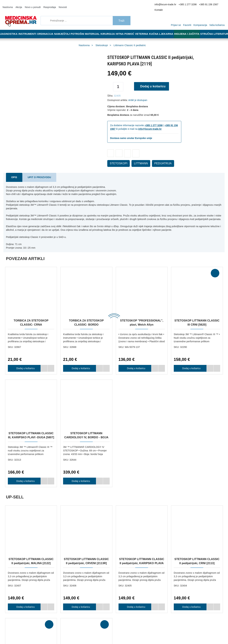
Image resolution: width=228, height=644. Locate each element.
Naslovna (7, 5)
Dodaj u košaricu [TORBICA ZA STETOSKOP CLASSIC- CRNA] (24, 360)
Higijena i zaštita (189, 29)
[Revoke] (85, 633)
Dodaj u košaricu (154, 82)
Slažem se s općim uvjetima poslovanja (180, 631)
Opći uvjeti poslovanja (70, 521)
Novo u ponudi (30, 5)
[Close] (49, 633)
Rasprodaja (45, 5)
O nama (63, 516)
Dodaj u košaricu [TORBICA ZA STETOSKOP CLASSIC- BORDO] (80, 360)
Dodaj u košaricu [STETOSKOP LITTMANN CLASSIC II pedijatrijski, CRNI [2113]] (190, 486)
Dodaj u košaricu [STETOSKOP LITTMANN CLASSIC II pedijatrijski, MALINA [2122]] (24, 486)
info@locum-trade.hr (167, 5)
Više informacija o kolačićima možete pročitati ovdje (57, 627)
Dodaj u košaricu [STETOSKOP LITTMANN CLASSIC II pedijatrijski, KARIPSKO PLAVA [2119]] (135, 486)
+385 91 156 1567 (206, 5)
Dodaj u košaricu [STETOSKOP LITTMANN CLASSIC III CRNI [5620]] (190, 360)
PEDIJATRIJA (156, 159)
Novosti (57, 5)
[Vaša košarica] (218, 16)
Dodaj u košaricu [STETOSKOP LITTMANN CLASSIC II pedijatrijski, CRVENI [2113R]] (80, 486)
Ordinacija (47, 29)
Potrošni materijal (87, 29)
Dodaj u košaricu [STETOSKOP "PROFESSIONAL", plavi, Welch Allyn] (135, 360)
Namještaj (64, 29)
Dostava (110, 516)
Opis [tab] (14, 173)
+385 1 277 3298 (187, 5)
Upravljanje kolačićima (117, 532)
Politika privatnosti (69, 532)
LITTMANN (137, 159)
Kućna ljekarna (164, 29)
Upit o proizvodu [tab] (36, 173)
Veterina (145, 29)
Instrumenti (28, 29)
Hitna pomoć (127, 29)
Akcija (17, 5)
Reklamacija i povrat (116, 521)
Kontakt (220, 5)
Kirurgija (109, 29)
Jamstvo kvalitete (114, 527)
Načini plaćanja (67, 527)
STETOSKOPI (117, 159)
